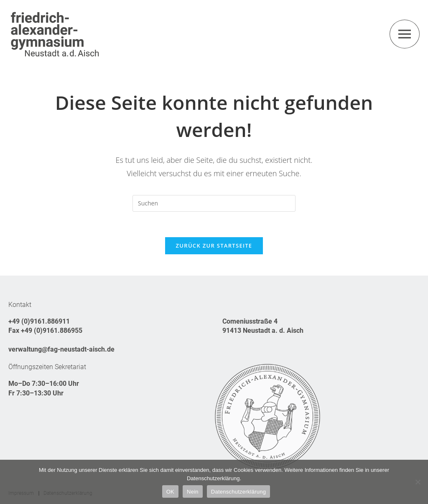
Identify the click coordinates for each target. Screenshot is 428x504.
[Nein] (418, 482)
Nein (193, 492)
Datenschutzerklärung (238, 492)
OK (170, 492)
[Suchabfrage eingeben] (214, 203)
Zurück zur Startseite (214, 246)
